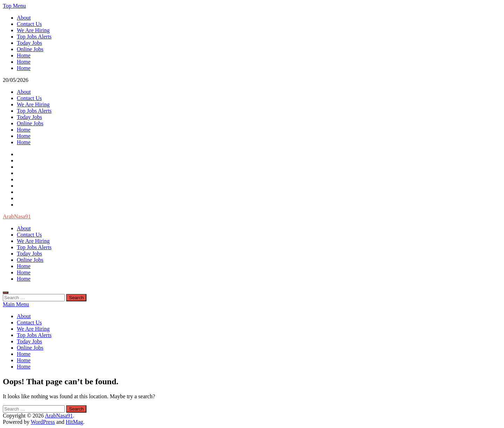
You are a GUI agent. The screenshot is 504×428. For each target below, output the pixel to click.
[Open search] (6, 293)
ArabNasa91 (17, 216)
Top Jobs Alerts (34, 37)
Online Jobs (30, 49)
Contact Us (29, 24)
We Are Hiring (33, 30)
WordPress (43, 422)
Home (24, 55)
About (24, 18)
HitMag (75, 422)
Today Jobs (29, 43)
